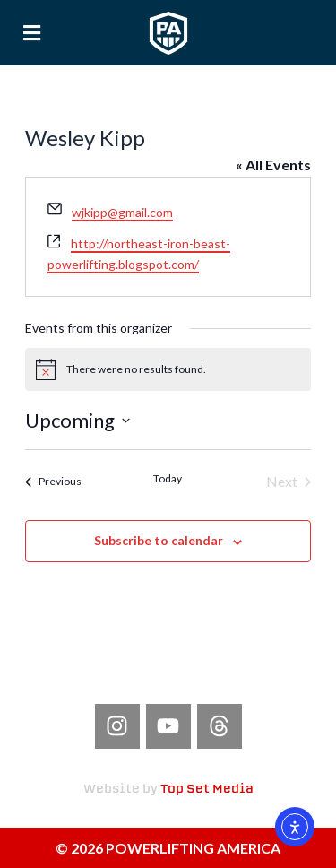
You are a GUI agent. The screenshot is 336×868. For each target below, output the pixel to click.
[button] (32, 33)
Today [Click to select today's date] (168, 478)
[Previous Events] (53, 482)
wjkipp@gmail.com (122, 212)
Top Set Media (207, 790)
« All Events (273, 165)
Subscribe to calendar (159, 540)
